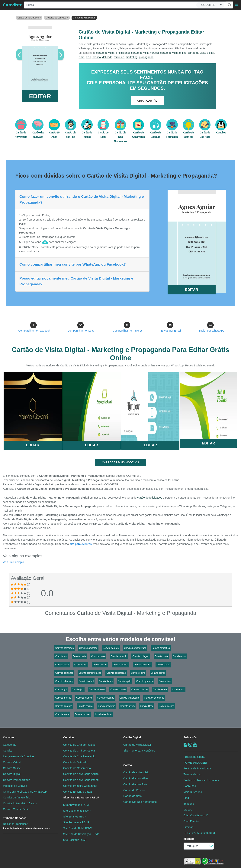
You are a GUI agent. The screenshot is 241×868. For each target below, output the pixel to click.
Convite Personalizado (17, 780)
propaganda (146, 57)
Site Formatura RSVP (76, 822)
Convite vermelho (142, 665)
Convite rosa (179, 656)
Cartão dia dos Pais (135, 784)
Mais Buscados (193, 792)
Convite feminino (103, 714)
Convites (9, 737)
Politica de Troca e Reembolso (202, 780)
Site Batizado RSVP (75, 840)
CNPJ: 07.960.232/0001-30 (200, 833)
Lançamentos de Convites (19, 756)
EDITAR (40, 96)
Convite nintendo (64, 706)
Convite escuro (85, 706)
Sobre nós (190, 737)
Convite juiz (78, 689)
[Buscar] (229, 5)
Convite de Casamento (77, 768)
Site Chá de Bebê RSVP (78, 828)
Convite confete (118, 689)
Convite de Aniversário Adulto (81, 774)
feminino (119, 57)
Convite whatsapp (64, 681)
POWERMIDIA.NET (196, 763)
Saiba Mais (33, 405)
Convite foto (61, 656)
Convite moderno (106, 706)
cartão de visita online (173, 53)
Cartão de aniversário (136, 772)
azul (88, 57)
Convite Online (12, 768)
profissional (123, 53)
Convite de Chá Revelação (79, 756)
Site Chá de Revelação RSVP (81, 834)
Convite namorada (88, 648)
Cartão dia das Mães (136, 778)
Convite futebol (86, 681)
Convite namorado (65, 648)
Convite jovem (127, 706)
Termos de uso (192, 774)
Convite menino (63, 698)
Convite (8, 751)
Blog (186, 798)
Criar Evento (191, 821)
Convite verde (160, 689)
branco (97, 57)
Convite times (106, 681)
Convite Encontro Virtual (78, 792)
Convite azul (178, 689)
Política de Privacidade (197, 768)
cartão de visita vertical (145, 53)
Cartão (128, 765)
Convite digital (158, 673)
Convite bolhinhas (64, 673)
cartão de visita (105, 53)
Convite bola (165, 681)
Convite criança (84, 698)
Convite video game (154, 698)
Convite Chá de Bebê (16, 809)
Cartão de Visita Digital (137, 745)
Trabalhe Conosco (15, 818)
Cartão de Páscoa (134, 790)
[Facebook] (186, 745)
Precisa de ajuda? (194, 757)
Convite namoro (111, 648)
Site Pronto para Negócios (139, 751)
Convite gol (61, 689)
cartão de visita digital (201, 53)
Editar (33, 445)
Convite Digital (12, 774)
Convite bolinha (167, 706)
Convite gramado (145, 681)
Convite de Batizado (75, 762)
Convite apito (124, 681)
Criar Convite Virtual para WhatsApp (25, 792)
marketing (132, 57)
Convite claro (161, 656)
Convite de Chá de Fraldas (79, 745)
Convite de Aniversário (17, 798)
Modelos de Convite (15, 786)
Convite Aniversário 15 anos (20, 803)
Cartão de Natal (133, 796)
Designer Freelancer (27, 826)
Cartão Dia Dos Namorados (120, 133)
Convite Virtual (12, 762)
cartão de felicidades (150, 498)
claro (82, 57)
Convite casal (62, 665)
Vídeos (188, 810)
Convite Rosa (147, 706)
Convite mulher (82, 714)
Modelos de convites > (57, 18)
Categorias (10, 745)
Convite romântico (161, 648)
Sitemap (189, 827)
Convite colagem (141, 656)
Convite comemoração (90, 673)
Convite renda (62, 714)
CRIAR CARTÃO (147, 101)
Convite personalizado (135, 648)
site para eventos (81, 544)
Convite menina (120, 665)
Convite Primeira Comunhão (80, 786)
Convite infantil (100, 665)
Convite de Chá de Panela (79, 751)
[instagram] (190, 745)
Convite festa (81, 665)
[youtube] (195, 745)
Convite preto (163, 665)
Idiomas (189, 839)
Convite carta (79, 656)
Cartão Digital (132, 737)
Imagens (189, 804)
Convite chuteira (97, 689)
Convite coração (119, 656)
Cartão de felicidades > (29, 18)
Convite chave (98, 656)
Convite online (138, 673)
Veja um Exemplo (13, 562)
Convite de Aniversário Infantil (81, 780)
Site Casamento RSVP (77, 811)
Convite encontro (106, 698)
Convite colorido (140, 689)
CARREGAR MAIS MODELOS (121, 462)
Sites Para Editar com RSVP (81, 798)
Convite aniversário (129, 698)
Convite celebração (116, 673)
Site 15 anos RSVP (75, 817)
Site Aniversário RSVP (77, 805)
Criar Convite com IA (196, 815)
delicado (107, 57)
